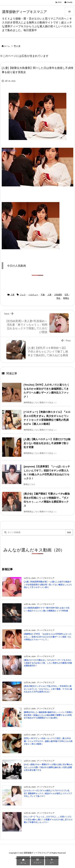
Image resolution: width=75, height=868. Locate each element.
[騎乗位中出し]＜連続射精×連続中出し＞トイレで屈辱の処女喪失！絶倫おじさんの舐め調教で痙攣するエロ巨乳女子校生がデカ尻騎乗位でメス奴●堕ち (48, 715)
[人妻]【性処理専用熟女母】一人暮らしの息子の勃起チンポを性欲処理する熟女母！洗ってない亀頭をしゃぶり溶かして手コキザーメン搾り (48, 585)
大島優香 (58, 295)
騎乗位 (66, 298)
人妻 (18, 46)
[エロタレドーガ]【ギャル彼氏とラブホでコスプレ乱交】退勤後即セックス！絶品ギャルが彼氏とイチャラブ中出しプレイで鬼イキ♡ (48, 793)
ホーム (7, 46)
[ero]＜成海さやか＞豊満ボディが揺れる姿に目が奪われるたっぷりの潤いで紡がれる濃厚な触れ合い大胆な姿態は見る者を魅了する (48, 767)
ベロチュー (33, 295)
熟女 (58, 298)
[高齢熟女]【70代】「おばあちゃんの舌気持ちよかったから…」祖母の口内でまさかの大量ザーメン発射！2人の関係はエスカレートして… (48, 637)
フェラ (23, 295)
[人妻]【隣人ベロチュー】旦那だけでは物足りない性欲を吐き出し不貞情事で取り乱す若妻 (47, 443)
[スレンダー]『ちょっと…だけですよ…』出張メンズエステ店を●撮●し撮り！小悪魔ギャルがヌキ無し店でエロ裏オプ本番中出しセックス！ (48, 819)
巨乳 (67, 295)
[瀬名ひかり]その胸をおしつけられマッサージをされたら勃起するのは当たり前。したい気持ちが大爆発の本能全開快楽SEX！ (48, 663)
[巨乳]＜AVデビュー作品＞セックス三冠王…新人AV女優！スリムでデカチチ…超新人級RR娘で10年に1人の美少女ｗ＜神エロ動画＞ (48, 741)
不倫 (43, 295)
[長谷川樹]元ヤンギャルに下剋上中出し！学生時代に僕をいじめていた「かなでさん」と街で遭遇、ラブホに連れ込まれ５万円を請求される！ (48, 689)
